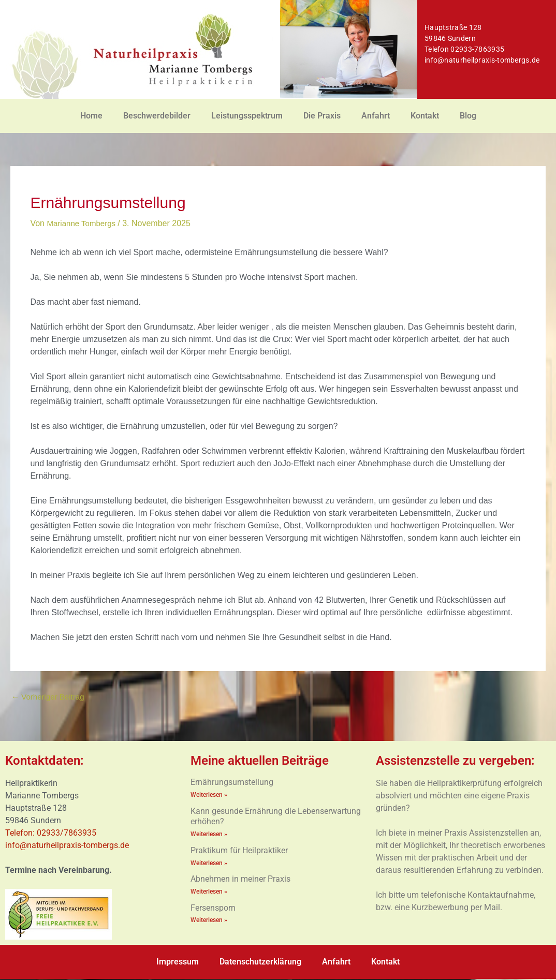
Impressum (178, 963)
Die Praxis (322, 116)
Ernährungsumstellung (232, 783)
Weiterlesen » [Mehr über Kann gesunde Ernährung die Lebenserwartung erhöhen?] (209, 836)
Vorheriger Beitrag (50, 697)
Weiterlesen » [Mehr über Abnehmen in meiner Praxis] (209, 893)
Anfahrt (376, 116)
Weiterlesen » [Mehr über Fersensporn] (209, 922)
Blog (468, 116)
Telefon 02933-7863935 (464, 49)
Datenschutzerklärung (260, 963)
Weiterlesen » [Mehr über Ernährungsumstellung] (209, 796)
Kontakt (425, 116)
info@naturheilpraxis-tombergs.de (482, 60)
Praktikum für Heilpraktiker (239, 852)
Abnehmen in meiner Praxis (240, 881)
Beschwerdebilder (157, 116)
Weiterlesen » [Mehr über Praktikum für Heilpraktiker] (209, 865)
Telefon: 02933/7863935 (52, 834)
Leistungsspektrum (247, 116)
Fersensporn (213, 909)
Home (91, 116)
